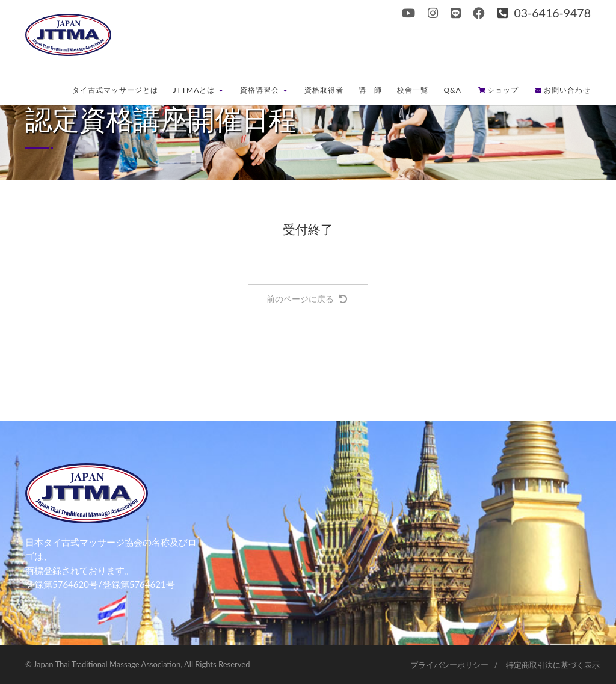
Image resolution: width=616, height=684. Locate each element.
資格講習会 (264, 90)
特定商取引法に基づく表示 (553, 665)
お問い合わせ (563, 90)
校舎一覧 (413, 90)
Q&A (452, 90)
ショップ (498, 90)
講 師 (370, 90)
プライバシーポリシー (449, 665)
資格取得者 (324, 90)
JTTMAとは (199, 90)
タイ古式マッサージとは (115, 90)
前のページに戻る (307, 299)
